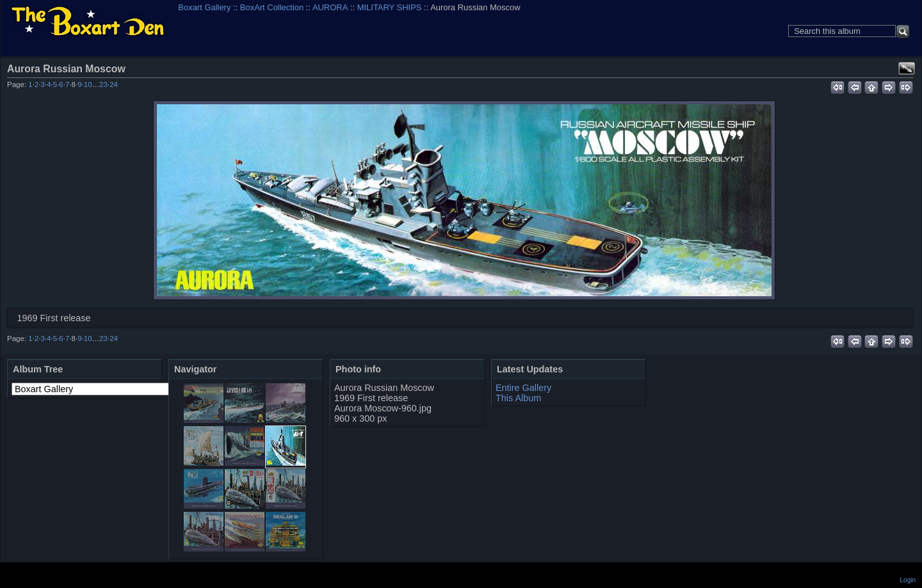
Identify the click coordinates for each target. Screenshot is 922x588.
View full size (907, 68)
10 (88, 84)
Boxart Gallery (204, 7)
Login (908, 580)
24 (114, 84)
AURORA (330, 7)
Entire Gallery (523, 388)
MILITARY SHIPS (390, 7)
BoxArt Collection (272, 7)
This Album (518, 398)
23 (103, 84)
